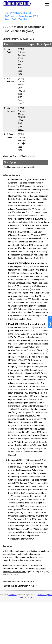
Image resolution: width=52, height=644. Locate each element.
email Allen (41, 568)
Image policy (27, 597)
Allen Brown (13, 595)
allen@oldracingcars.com (14, 572)
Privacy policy (42, 595)
